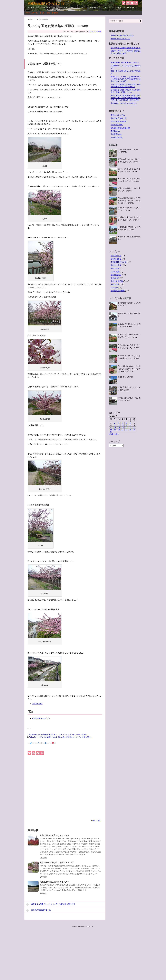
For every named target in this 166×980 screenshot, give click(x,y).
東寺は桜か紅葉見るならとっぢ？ (54, 835)
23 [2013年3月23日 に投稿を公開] (134, 427)
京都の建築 (115, 268)
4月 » (117, 434)
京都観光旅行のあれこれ (46, 3)
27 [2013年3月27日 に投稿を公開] (123, 430)
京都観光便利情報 (118, 291)
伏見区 (98, 821)
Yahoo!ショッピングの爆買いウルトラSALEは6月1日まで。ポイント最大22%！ (61, 737)
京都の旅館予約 (117, 125)
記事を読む (44, 858)
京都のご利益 (116, 265)
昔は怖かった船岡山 (126, 377)
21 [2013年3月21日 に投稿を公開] (126, 427)
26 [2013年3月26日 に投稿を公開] (119, 430)
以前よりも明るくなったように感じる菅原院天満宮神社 (51, 904)
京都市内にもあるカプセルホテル (124, 103)
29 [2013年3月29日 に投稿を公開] (130, 430)
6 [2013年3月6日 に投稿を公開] (123, 423)
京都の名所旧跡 (95, 32)
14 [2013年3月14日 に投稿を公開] (126, 425)
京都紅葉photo (116, 134)
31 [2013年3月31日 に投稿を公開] (111, 432)
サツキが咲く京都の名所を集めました (126, 48)
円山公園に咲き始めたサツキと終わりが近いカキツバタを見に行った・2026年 (129, 201)
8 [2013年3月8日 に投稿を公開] (130, 423)
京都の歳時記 (116, 275)
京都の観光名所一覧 (119, 118)
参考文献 (55, 13)
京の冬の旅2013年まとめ (38, 910)
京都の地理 (115, 278)
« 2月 (111, 434)
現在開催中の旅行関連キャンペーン (125, 62)
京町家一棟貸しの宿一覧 (120, 128)
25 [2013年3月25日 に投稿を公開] (115, 430)
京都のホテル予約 (118, 115)
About (27, 13)
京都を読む (115, 288)
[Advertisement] (65, 787)
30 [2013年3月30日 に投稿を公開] (134, 430)
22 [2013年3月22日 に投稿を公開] (130, 427)
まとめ (42, 13)
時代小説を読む (117, 137)
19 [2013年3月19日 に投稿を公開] (119, 427)
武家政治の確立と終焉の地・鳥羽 (54, 882)
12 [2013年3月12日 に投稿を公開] (119, 425)
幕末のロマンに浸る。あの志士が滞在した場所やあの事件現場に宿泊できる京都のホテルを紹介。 (126, 79)
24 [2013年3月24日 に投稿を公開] (111, 430)
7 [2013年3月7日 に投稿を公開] (127, 423)
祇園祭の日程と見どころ (120, 39)
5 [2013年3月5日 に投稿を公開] (119, 423)
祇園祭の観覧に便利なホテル (122, 35)
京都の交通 (115, 272)
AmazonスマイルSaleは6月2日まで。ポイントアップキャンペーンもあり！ (59, 734)
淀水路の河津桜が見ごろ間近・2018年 (57, 863)
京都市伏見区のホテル (41, 718)
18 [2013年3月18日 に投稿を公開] (115, 427)
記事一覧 (35, 13)
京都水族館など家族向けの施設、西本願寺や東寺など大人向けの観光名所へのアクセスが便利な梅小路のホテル (126, 98)
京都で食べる (116, 256)
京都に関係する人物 (119, 262)
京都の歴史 (115, 284)
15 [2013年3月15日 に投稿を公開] (130, 425)
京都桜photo (115, 131)
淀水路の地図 (37, 704)
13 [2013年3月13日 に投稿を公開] (123, 425)
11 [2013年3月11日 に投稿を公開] (115, 425)
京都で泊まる (116, 259)
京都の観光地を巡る (119, 121)
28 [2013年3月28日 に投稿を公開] (126, 430)
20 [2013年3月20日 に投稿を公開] (123, 427)
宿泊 (48, 13)
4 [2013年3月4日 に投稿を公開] (115, 423)
